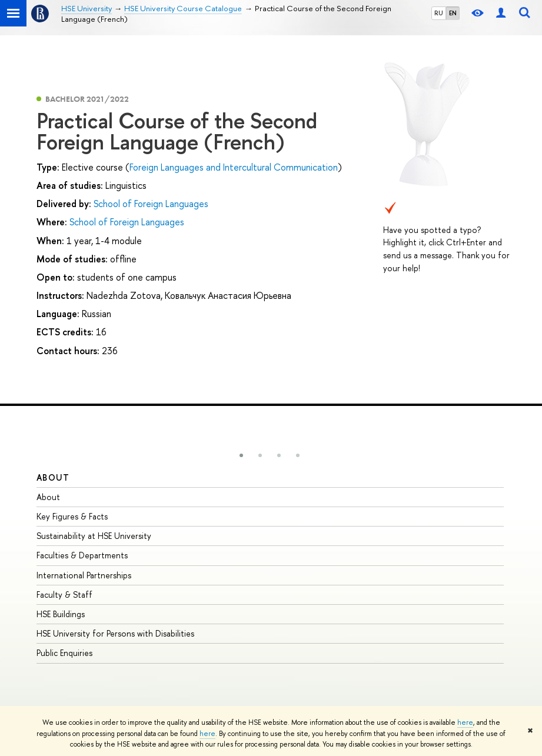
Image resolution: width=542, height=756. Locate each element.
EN (453, 13)
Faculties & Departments (82, 555)
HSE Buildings (61, 614)
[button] (241, 455)
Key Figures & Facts (72, 516)
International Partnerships (84, 575)
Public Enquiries (64, 653)
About (53, 477)
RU (439, 13)
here (465, 722)
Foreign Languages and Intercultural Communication (234, 167)
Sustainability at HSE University (94, 536)
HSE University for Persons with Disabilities (115, 633)
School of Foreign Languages (151, 204)
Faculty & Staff (64, 595)
